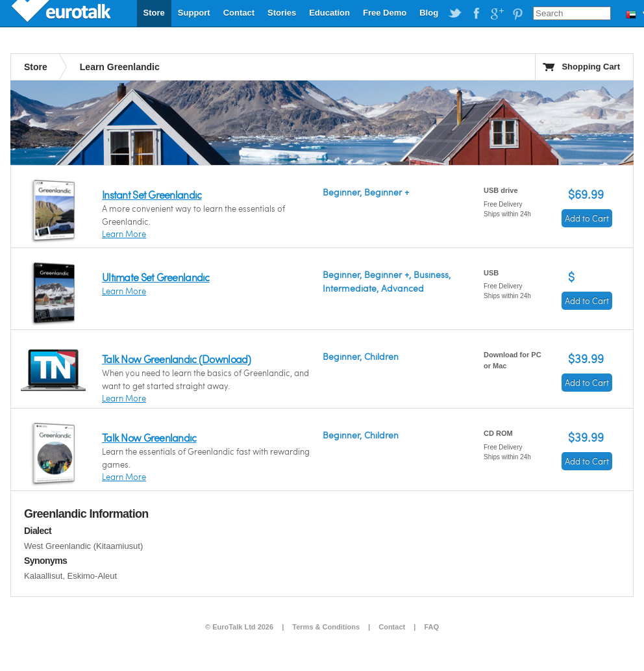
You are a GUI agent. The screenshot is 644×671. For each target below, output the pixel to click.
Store (154, 13)
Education (329, 13)
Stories (282, 13)
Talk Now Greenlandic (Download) (177, 359)
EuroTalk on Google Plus (497, 14)
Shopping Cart (591, 67)
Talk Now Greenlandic (149, 437)
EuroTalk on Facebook (476, 14)
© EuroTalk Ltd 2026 (239, 627)
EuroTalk (62, 13)
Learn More (124, 234)
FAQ (431, 627)
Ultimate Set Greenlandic (156, 277)
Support (194, 13)
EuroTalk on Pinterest (517, 14)
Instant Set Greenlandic (152, 195)
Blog (429, 13)
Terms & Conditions (326, 627)
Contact (239, 13)
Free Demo (385, 13)
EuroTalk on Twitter (455, 14)
